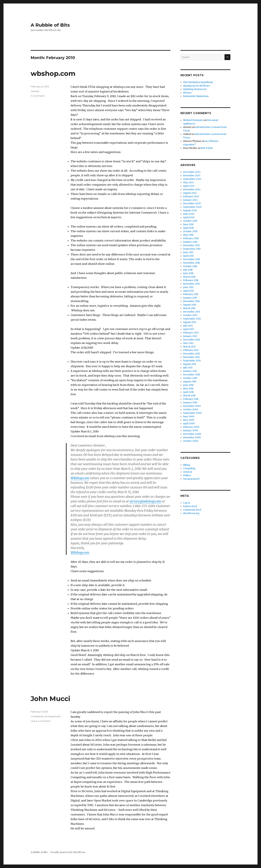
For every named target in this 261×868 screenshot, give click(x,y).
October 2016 (190, 266)
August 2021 (190, 193)
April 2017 (188, 256)
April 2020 (189, 217)
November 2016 (191, 263)
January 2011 (190, 371)
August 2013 (190, 322)
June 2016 (188, 273)
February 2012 (191, 350)
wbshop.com (53, 73)
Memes (187, 93)
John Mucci (50, 699)
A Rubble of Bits (50, 25)
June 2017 (188, 252)
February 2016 (191, 280)
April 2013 (189, 329)
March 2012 (189, 347)
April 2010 (189, 392)
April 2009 (189, 424)
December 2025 (192, 172)
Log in (187, 503)
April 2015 (188, 291)
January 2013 (190, 336)
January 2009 (191, 431)
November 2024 (192, 190)
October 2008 (191, 441)
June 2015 (188, 287)
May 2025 (188, 183)
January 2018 (190, 242)
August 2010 (190, 382)
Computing (37, 716)
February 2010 (191, 399)
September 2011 (192, 361)
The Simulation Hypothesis (198, 82)
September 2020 (192, 207)
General (35, 91)
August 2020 (190, 210)
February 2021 (191, 197)
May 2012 (188, 343)
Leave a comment (41, 721)
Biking (187, 465)
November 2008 (192, 437)
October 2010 (190, 378)
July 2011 (188, 368)
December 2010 (192, 375)
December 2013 (192, 312)
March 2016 (189, 277)
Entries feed (190, 506)
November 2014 (192, 301)
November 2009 (192, 406)
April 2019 (188, 228)
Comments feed (192, 510)
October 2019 (190, 221)
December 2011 (191, 354)
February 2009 (191, 427)
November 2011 (191, 357)
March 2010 (189, 396)
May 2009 (189, 420)
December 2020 (192, 203)
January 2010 (190, 403)
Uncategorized (52, 716)
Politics (187, 475)
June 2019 (188, 224)
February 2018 (191, 238)
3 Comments (38, 96)
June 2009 (189, 417)
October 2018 (190, 231)
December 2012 (192, 340)
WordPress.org (191, 513)
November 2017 (191, 245)
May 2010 (188, 389)
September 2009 (192, 413)
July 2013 (188, 326)
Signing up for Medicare (196, 86)
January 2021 (190, 200)
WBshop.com (80, 478)
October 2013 (190, 315)
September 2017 (192, 249)
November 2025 (192, 176)
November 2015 (191, 284)
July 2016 (188, 270)
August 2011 (190, 364)
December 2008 (192, 434)
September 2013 (192, 319)
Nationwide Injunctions (196, 96)
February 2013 (191, 333)
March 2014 (189, 308)
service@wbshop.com (145, 501)
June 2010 (188, 385)
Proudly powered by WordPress (68, 852)
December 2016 (192, 259)
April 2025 (189, 186)
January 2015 (190, 298)
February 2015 (191, 294)
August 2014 (190, 305)
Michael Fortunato (193, 120)
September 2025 (192, 179)
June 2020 (189, 214)
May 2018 (188, 235)
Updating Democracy (195, 89)
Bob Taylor (207, 148)
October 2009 (191, 410)
